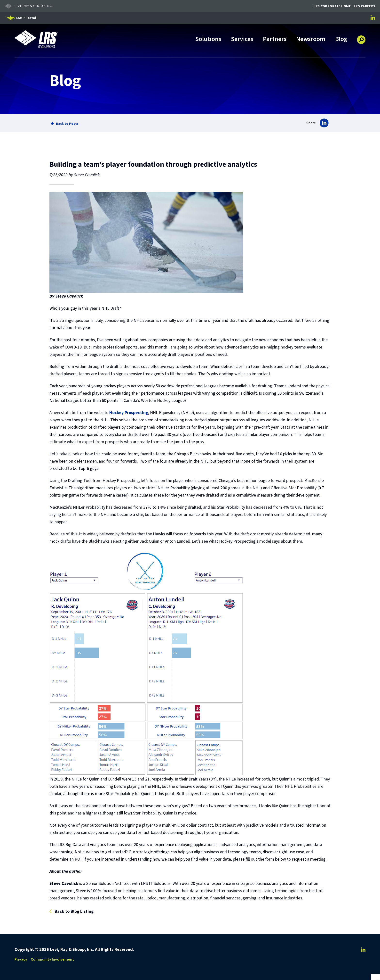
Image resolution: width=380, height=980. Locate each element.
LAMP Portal (26, 18)
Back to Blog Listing (74, 912)
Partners (275, 39)
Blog (341, 39)
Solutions (208, 39)
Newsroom (311, 39)
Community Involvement (52, 959)
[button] (361, 38)
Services (242, 39)
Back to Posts (67, 124)
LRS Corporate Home (332, 6)
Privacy (21, 959)
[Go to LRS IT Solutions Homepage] (36, 39)
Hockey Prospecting (129, 413)
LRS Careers (365, 6)
